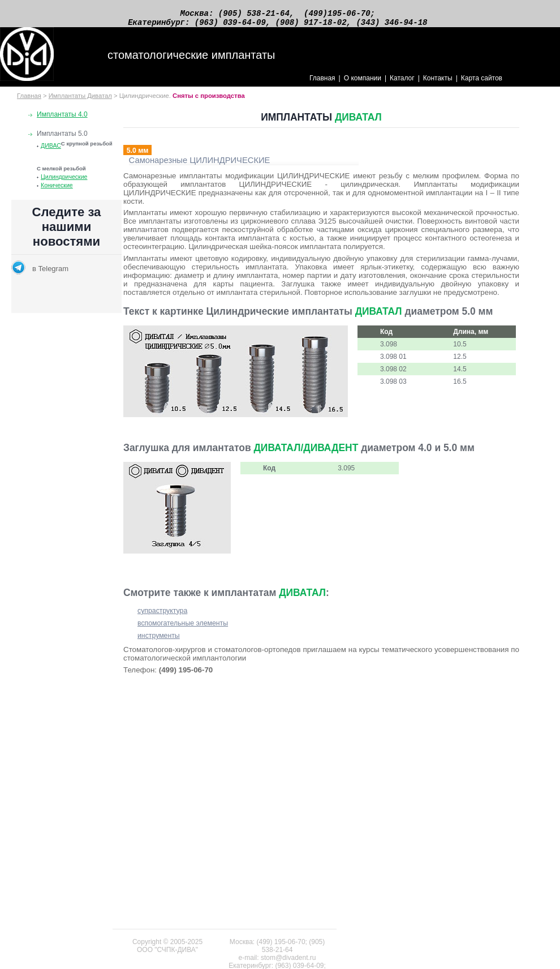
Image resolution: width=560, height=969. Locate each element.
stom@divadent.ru (288, 958)
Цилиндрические (64, 182)
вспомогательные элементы (183, 628)
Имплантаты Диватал (80, 101)
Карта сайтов (482, 83)
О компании (363, 83)
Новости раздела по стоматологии (66, 261)
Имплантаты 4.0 (62, 119)
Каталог (402, 83)
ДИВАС (51, 151)
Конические (57, 190)
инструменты (159, 641)
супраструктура (162, 616)
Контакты (438, 83)
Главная (322, 83)
